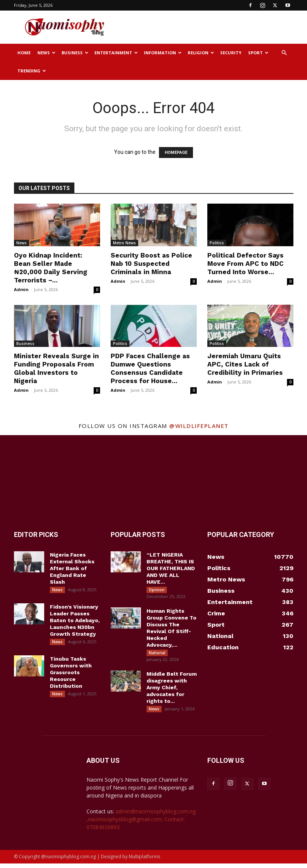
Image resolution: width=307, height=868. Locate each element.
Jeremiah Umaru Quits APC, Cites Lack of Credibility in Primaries (245, 364)
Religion (201, 53)
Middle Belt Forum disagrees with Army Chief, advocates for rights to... (172, 690)
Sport (258, 53)
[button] (284, 53)
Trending (32, 71)
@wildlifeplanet (199, 426)
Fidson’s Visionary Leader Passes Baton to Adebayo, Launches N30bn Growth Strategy (75, 622)
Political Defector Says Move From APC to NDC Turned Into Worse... (245, 264)
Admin (21, 289)
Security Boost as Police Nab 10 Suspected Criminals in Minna (151, 264)
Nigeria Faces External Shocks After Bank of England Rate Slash (72, 568)
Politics (217, 243)
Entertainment (116, 53)
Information (163, 53)
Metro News (124, 243)
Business (75, 53)
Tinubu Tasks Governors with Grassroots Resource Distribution (71, 675)
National (157, 654)
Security (231, 53)
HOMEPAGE (176, 153)
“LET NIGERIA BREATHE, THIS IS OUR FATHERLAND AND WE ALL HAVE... (171, 568)
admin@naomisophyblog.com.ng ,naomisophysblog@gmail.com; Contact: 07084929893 (141, 824)
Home (24, 53)
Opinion (157, 590)
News (46, 53)
